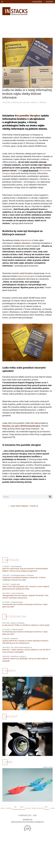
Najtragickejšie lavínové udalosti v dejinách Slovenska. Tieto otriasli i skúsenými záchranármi (25, 597)
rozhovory (28, 808)
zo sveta (52, 808)
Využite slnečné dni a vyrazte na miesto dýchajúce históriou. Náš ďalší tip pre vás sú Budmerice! (25, 642)
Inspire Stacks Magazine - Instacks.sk (24, 506)
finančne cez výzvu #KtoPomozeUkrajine (21, 426)
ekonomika (40, 808)
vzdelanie (9, 808)
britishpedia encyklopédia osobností (27, 822)
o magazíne (37, 2)
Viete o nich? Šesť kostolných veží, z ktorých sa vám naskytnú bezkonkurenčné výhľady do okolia (26, 588)
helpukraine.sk (27, 240)
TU (9, 407)
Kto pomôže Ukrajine (27, 116)
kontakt (49, 2)
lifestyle (34, 808)
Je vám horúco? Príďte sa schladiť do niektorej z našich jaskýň (26, 625)
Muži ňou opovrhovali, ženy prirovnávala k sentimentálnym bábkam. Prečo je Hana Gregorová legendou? (25, 570)
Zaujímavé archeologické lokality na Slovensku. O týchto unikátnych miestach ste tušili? (24, 579)
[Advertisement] (22, 24)
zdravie (3, 808)
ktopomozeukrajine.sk (27, 276)
